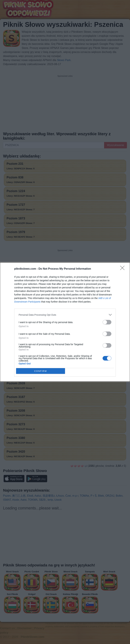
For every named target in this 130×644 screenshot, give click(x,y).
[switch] (107, 322)
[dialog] (65, 322)
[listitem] (65, 315)
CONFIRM (41, 371)
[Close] (123, 269)
